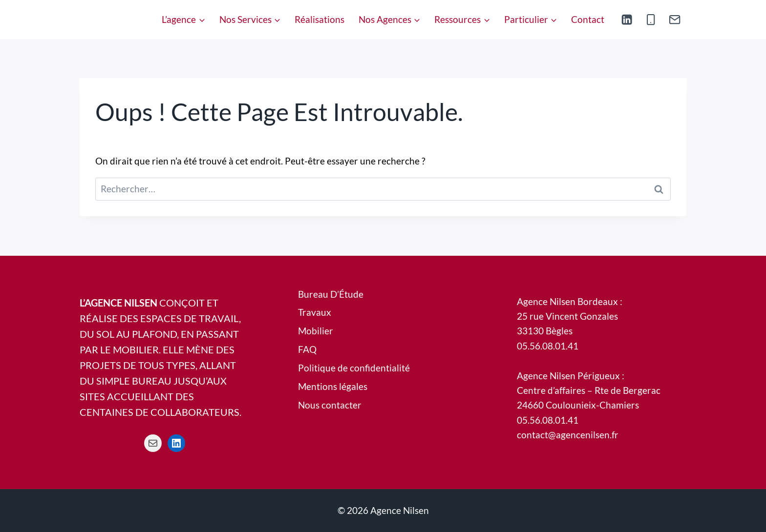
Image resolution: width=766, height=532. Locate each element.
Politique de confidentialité (354, 368)
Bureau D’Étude (331, 294)
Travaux (315, 312)
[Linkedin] (627, 20)
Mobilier (316, 331)
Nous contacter (330, 405)
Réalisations (319, 19)
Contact (588, 19)
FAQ (307, 349)
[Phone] (651, 20)
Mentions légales (333, 386)
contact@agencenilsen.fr (568, 435)
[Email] (674, 20)
